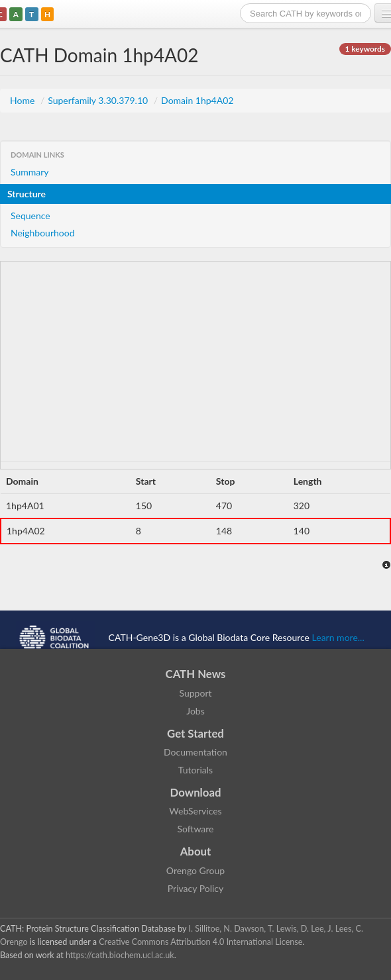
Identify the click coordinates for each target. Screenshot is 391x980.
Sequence (30, 216)
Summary (30, 172)
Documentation (195, 752)
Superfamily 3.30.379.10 (99, 100)
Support (195, 693)
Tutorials (195, 770)
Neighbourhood (43, 233)
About (196, 851)
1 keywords (365, 49)
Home (24, 100)
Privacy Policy (195, 888)
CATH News (196, 674)
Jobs (195, 711)
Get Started (195, 733)
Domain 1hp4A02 (197, 100)
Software (196, 829)
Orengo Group (195, 870)
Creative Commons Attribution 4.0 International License (200, 942)
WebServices (195, 811)
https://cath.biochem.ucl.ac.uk (120, 955)
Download (196, 792)
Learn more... (338, 637)
